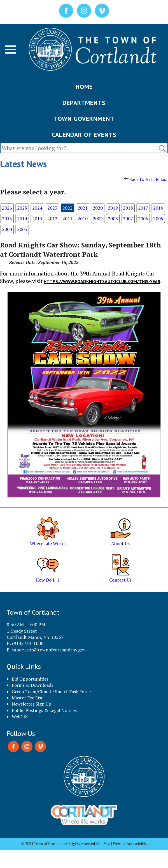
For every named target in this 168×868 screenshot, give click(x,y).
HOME (84, 87)
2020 (98, 208)
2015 (7, 219)
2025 (22, 208)
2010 (83, 219)
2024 (37, 208)
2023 (52, 208)
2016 (158, 208)
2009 (98, 219)
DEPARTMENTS (84, 103)
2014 (22, 219)
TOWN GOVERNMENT (84, 119)
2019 (113, 208)
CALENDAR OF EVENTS (84, 135)
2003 (22, 229)
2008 (113, 219)
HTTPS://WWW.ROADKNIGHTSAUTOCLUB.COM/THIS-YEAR (102, 281)
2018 (128, 208)
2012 (52, 219)
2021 (83, 208)
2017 (143, 208)
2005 (158, 219)
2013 (37, 219)
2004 (7, 229)
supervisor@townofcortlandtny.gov (49, 650)
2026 (7, 208)
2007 (128, 219)
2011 (67, 219)
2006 (143, 219)
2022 (67, 208)
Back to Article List (146, 179)
